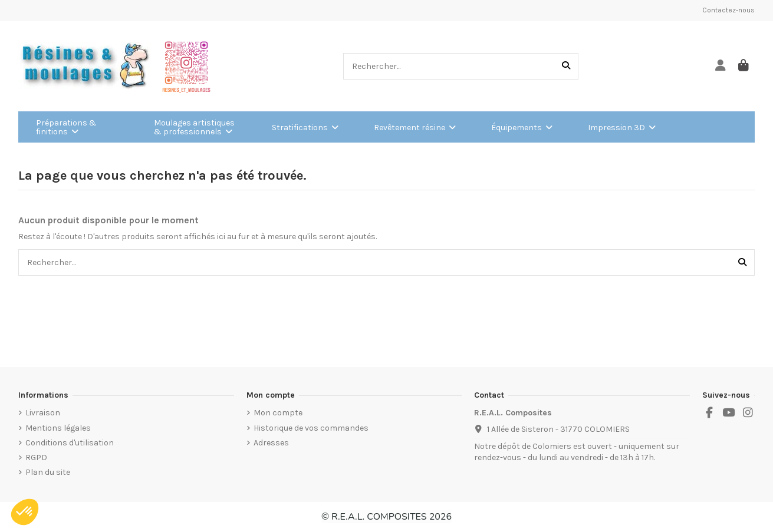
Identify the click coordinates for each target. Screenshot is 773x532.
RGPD (36, 457)
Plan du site (48, 472)
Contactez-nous (728, 10)
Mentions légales (58, 428)
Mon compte (278, 413)
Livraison (43, 413)
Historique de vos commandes (311, 428)
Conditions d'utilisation (70, 443)
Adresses (271, 443)
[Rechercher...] (566, 66)
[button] (25, 512)
